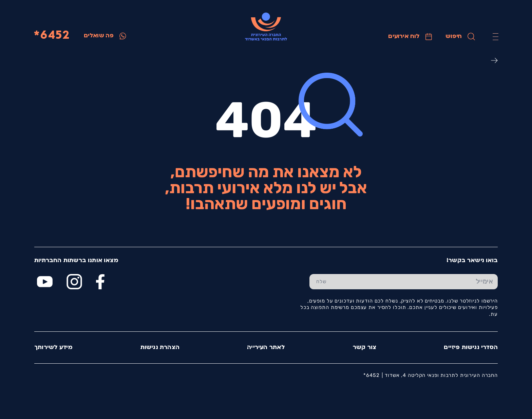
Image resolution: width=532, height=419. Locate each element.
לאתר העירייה (266, 348)
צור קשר (365, 348)
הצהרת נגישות (160, 348)
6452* (52, 36)
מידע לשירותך (53, 348)
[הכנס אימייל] (415, 282)
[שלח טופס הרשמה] (321, 282)
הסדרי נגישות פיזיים (471, 348)
